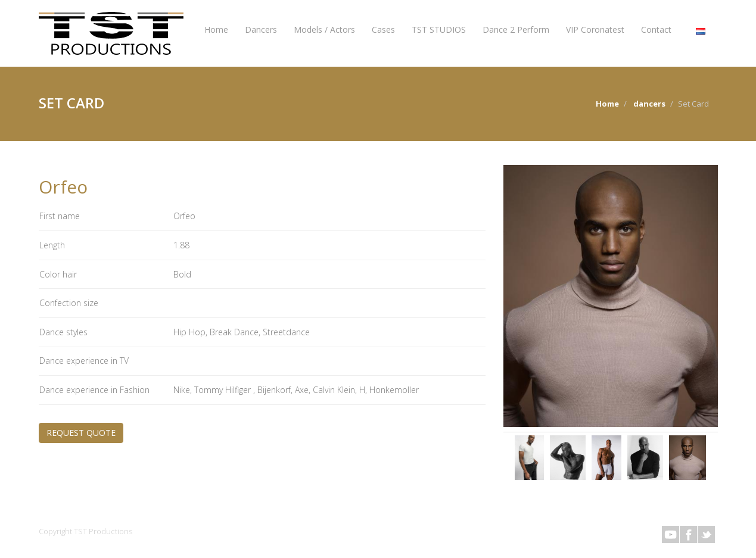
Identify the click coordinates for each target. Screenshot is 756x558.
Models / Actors (324, 29)
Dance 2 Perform (516, 29)
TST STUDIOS (439, 29)
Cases (383, 29)
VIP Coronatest (595, 29)
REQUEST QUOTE (81, 433)
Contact (656, 29)
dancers (649, 104)
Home (216, 29)
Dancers (261, 29)
